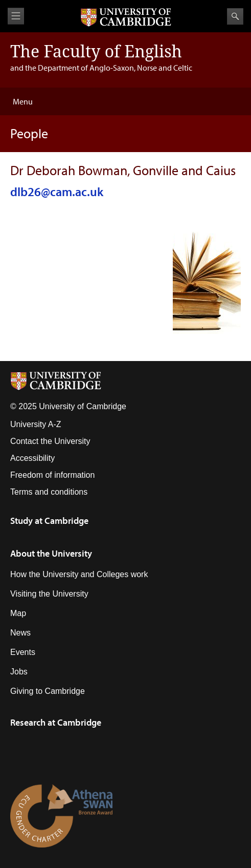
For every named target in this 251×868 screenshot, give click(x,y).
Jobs (19, 672)
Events (23, 652)
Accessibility (32, 458)
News (20, 633)
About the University (51, 553)
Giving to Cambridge (48, 691)
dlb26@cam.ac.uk (57, 192)
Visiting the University (49, 594)
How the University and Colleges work (79, 574)
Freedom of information (52, 475)
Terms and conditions (49, 492)
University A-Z (36, 424)
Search (235, 16)
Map (18, 613)
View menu (16, 16)
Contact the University (50, 441)
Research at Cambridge (56, 722)
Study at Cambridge (49, 521)
